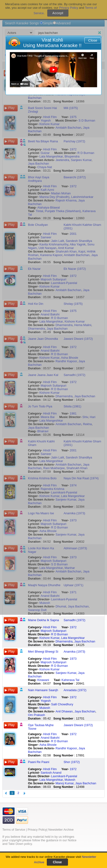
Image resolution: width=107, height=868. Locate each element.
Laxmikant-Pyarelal (64, 776)
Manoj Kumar (65, 783)
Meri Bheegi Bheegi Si (43, 652)
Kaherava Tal (71, 680)
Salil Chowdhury (62, 704)
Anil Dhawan (64, 711)
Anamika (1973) (74, 652)
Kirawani (43, 680)
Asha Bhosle (48, 745)
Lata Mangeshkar (73, 638)
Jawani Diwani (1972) (78, 725)
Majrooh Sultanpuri (53, 631)
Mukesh (45, 708)
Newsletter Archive (61, 830)
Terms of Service (14, 830)
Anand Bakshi (50, 738)
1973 (73, 659)
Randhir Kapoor (66, 748)
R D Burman (59, 634)
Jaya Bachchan (85, 641)
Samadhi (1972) (74, 620)
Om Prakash (36, 715)
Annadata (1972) (75, 690)
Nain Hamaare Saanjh (43, 690)
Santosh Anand (51, 773)
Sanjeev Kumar (66, 673)
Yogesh (46, 701)
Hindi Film (50, 627)
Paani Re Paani (39, 762)
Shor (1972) (72, 762)
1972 (73, 627)
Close (93, 40)
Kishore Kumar (49, 638)
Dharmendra (64, 641)
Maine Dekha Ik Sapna (44, 620)
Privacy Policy (37, 830)
